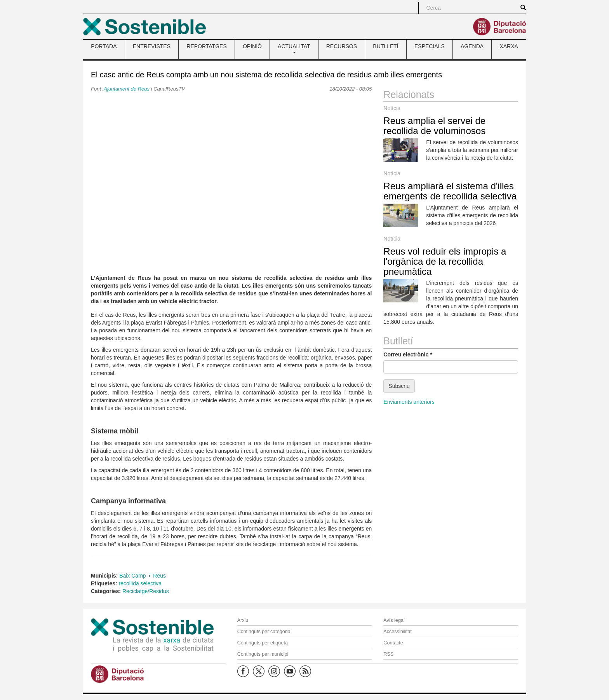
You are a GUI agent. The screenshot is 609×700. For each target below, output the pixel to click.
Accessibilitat (398, 632)
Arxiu (243, 620)
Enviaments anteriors (409, 402)
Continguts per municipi (263, 654)
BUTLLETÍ (385, 46)
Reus (159, 576)
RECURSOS (342, 46)
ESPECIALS (430, 46)
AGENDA (472, 46)
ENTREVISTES (152, 46)
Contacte (393, 643)
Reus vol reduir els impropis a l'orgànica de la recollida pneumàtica (445, 262)
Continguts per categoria (264, 632)
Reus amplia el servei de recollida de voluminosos (434, 126)
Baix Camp (132, 576)
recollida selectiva (140, 583)
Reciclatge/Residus (146, 591)
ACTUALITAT (294, 48)
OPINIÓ (252, 46)
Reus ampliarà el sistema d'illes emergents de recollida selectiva (450, 191)
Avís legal (394, 620)
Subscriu (399, 386)
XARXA (509, 46)
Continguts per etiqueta (263, 643)
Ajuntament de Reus (127, 89)
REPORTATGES (206, 46)
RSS (388, 654)
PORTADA (104, 46)
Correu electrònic (408, 354)
